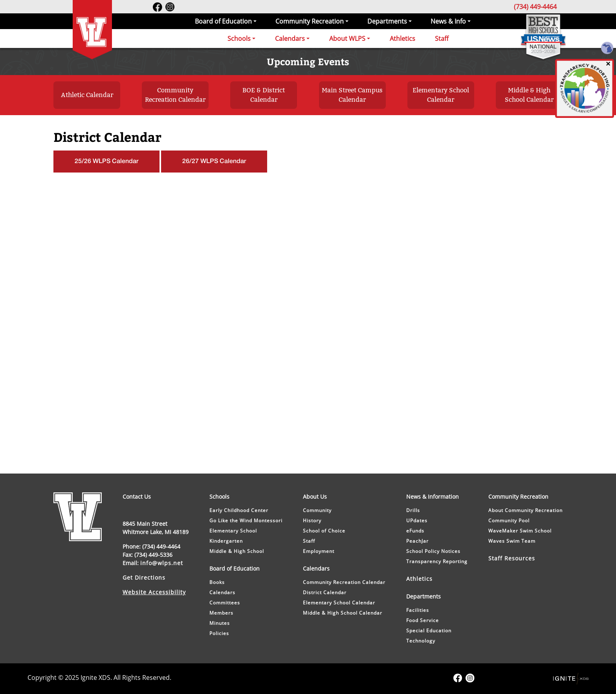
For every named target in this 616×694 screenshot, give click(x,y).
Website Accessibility (154, 592)
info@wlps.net (162, 563)
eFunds (415, 531)
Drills (413, 510)
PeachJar (417, 541)
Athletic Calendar (87, 95)
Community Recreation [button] (310, 21)
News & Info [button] (448, 21)
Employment (319, 551)
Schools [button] (239, 39)
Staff (442, 39)
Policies (219, 633)
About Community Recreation (525, 510)
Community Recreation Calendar (175, 95)
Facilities (418, 610)
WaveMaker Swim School (520, 531)
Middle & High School (237, 551)
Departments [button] (387, 21)
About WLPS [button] (347, 39)
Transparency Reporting (437, 561)
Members (221, 613)
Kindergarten (226, 541)
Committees (225, 603)
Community (317, 510)
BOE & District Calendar (264, 95)
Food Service (423, 620)
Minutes (220, 623)
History (312, 520)
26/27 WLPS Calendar (214, 162)
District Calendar (325, 592)
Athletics (402, 39)
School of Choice (324, 531)
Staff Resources (512, 558)
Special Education (429, 631)
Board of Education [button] (223, 21)
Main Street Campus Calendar (352, 95)
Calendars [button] (290, 39)
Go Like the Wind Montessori (246, 520)
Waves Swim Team (512, 541)
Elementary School (233, 531)
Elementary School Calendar (441, 95)
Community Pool (509, 520)
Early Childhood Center (239, 510)
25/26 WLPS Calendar (107, 162)
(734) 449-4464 (535, 7)
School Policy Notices (433, 551)
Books (217, 582)
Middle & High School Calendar (529, 95)
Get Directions (144, 577)
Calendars (222, 592)
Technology (421, 641)
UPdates (417, 520)
